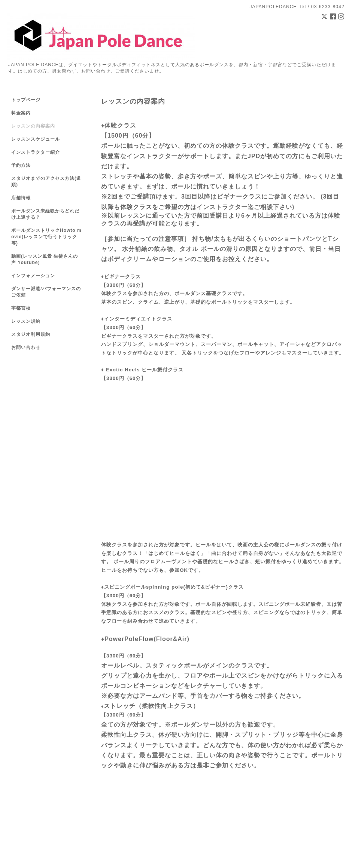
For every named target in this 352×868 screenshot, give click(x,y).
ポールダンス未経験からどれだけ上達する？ (45, 214)
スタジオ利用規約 (31, 334)
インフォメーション (33, 276)
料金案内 (21, 113)
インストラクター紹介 (36, 152)
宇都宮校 (21, 308)
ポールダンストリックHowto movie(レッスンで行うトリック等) (46, 237)
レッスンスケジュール (36, 139)
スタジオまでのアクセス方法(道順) (46, 182)
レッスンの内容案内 (33, 126)
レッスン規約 (26, 321)
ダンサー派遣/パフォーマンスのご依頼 (46, 292)
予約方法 (21, 165)
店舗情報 (21, 198)
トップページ (26, 100)
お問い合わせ (26, 347)
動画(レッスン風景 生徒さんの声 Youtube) (45, 259)
